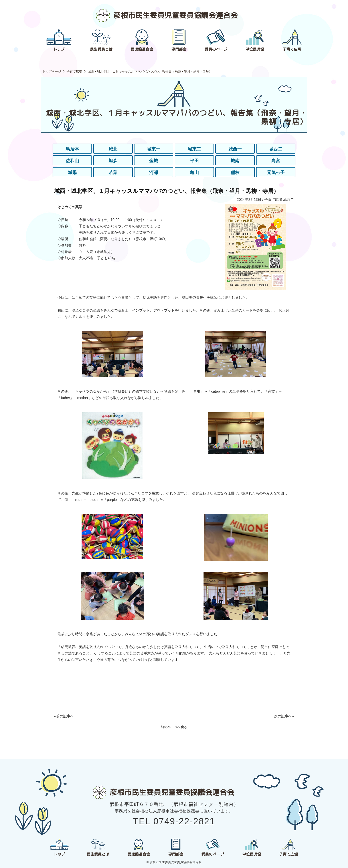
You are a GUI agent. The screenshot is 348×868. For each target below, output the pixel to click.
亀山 (194, 172)
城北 (113, 149)
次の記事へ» (284, 716)
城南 (235, 161)
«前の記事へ (64, 716)
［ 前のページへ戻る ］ (174, 727)
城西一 (235, 149)
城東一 (154, 149)
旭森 (113, 161)
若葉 (113, 172)
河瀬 (154, 172)
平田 (194, 161)
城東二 (194, 149)
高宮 (276, 161)
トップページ (52, 71)
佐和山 (72, 161)
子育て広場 (74, 71)
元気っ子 (276, 172)
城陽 (72, 172)
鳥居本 (72, 149)
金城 (154, 161)
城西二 (276, 149)
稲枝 (235, 172)
